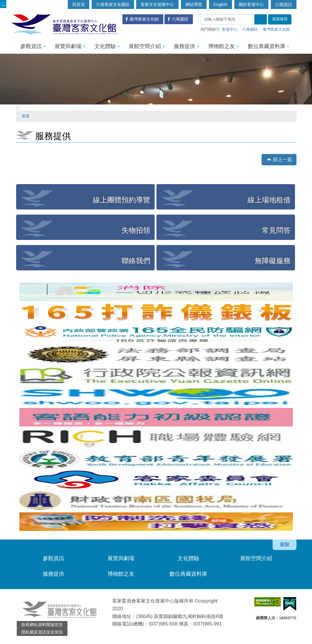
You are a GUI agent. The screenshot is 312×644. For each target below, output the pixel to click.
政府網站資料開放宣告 (42, 625)
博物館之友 (223, 46)
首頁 (26, 116)
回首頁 (79, 4)
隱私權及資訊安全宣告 (42, 632)
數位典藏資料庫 (269, 46)
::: (3, 4)
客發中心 (230, 29)
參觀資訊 (33, 46)
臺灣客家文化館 (276, 29)
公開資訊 (284, 4)
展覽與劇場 (70, 46)
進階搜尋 (280, 19)
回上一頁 (282, 160)
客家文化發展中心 (157, 4)
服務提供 (186, 46)
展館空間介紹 (147, 46)
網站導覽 (194, 4)
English (220, 4)
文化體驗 (107, 46)
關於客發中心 (251, 4)
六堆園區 (250, 29)
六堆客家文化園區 (113, 4)
